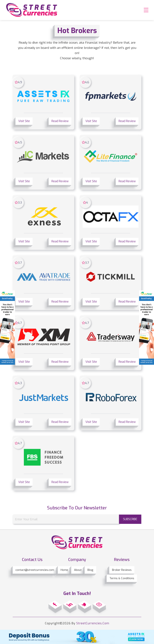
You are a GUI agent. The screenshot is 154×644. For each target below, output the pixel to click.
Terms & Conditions (122, 578)
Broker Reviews (122, 570)
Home (64, 570)
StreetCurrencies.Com (93, 623)
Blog (90, 570)
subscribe (130, 519)
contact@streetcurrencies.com (35, 570)
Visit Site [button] (24, 122)
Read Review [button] (60, 122)
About (78, 570)
